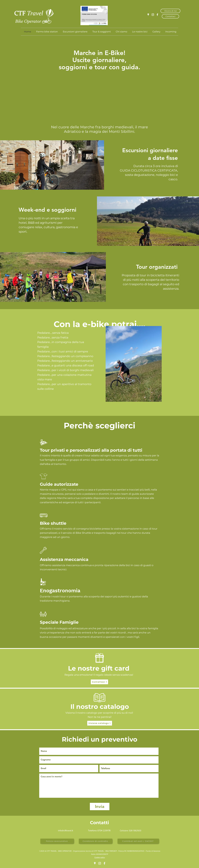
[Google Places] (148, 15)
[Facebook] (157, 15)
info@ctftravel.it (65, 831)
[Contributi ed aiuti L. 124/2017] (138, 841)
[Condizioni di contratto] (96, 841)
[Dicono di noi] (170, 11)
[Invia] (100, 807)
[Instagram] (153, 15)
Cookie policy (100, 857)
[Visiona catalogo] (100, 723)
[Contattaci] (170, 16)
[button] (99, 80)
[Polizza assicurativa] (57, 841)
